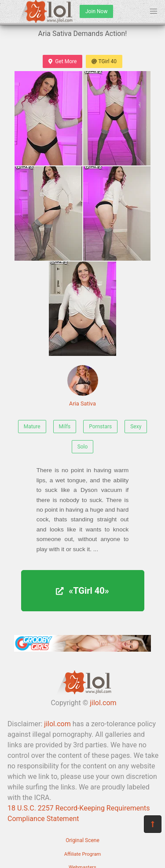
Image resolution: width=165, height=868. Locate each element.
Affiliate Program (83, 854)
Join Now (96, 11)
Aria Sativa (83, 386)
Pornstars (100, 427)
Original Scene (82, 840)
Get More (62, 61)
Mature (32, 427)
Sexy (136, 427)
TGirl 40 (104, 61)
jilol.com (103, 703)
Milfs (65, 427)
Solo (83, 447)
